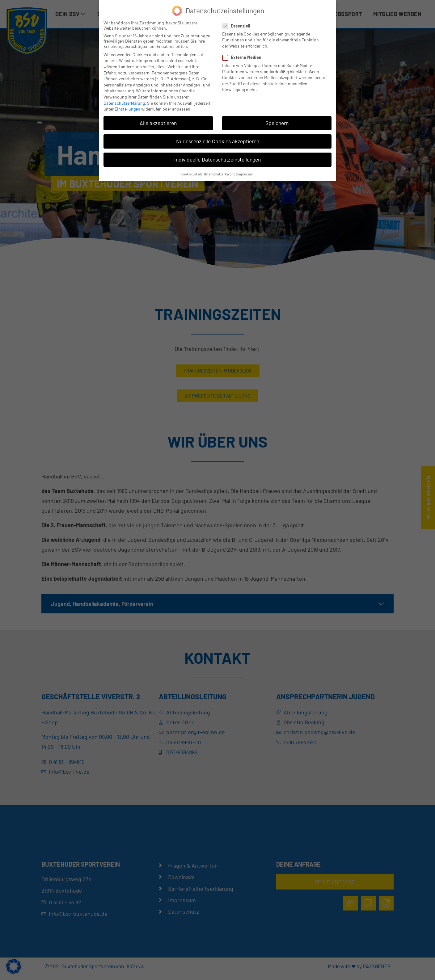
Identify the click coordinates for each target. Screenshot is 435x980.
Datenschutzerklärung (124, 103)
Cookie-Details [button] (192, 174)
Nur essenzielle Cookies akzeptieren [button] (218, 141)
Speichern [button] (277, 123)
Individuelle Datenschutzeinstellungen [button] (217, 159)
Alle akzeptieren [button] (158, 123)
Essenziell (238, 26)
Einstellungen (127, 109)
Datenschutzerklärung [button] (220, 174)
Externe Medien (244, 57)
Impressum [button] (245, 174)
